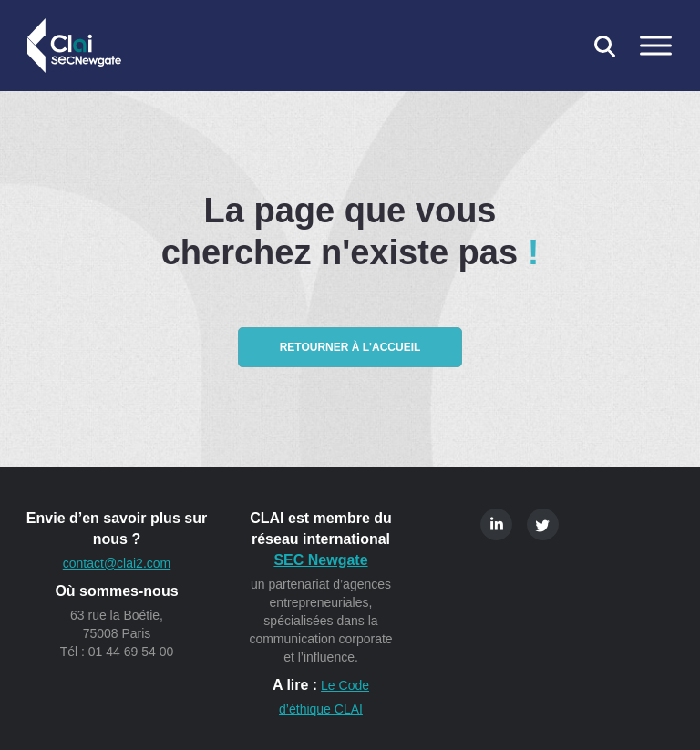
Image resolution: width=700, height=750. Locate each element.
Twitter (543, 524)
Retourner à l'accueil (350, 347)
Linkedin (496, 524)
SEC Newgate (320, 560)
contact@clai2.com (117, 563)
